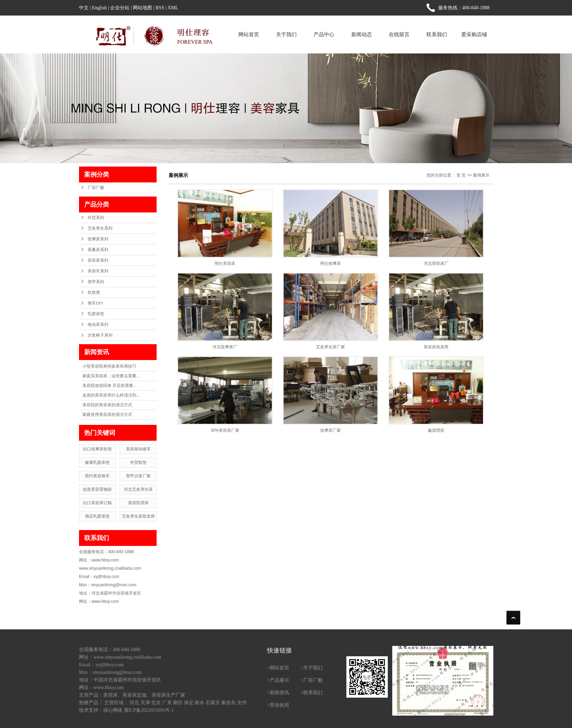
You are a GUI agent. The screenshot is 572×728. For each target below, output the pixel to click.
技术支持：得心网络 (101, 710)
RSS (160, 8)
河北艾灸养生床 (138, 489)
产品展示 (279, 680)
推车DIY (95, 303)
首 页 (461, 175)
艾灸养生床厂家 (331, 347)
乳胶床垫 (96, 314)
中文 (84, 8)
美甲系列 (96, 282)
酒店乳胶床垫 (97, 516)
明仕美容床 (225, 263)
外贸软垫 (138, 462)
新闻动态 (362, 34)
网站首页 (249, 34)
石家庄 (213, 703)
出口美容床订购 (97, 503)
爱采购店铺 (474, 34)
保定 (189, 703)
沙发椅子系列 (100, 335)
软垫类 (94, 292)
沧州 (242, 703)
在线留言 (399, 34)
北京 (156, 703)
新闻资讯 (279, 693)
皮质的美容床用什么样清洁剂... (111, 395)
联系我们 (437, 34)
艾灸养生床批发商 (138, 516)
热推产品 (89, 703)
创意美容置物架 (97, 489)
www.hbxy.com (109, 687)
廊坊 (178, 703)
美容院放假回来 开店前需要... (110, 386)
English (100, 8)
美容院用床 (138, 503)
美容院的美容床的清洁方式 (107, 405)
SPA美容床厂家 (225, 430)
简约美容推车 (97, 476)
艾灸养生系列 (100, 228)
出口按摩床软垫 (97, 449)
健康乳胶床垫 (97, 462)
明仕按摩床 (331, 263)
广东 (167, 703)
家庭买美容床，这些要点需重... (111, 376)
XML (173, 8)
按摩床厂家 (331, 430)
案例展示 (481, 175)
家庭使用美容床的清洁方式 (107, 415)
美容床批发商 (436, 347)
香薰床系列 (98, 250)
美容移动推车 (138, 449)
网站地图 (142, 8)
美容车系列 (98, 271)
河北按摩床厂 (225, 347)
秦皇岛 (228, 703)
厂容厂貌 (96, 188)
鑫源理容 (436, 430)
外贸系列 (96, 218)
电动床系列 (98, 325)
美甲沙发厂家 (138, 476)
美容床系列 (98, 260)
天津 (145, 703)
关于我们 (286, 34)
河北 (134, 703)
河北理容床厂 (436, 263)
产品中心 (324, 34)
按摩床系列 (98, 239)
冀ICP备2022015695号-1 (149, 710)
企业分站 (120, 8)
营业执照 (279, 705)
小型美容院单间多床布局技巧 (109, 366)
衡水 (199, 703)
